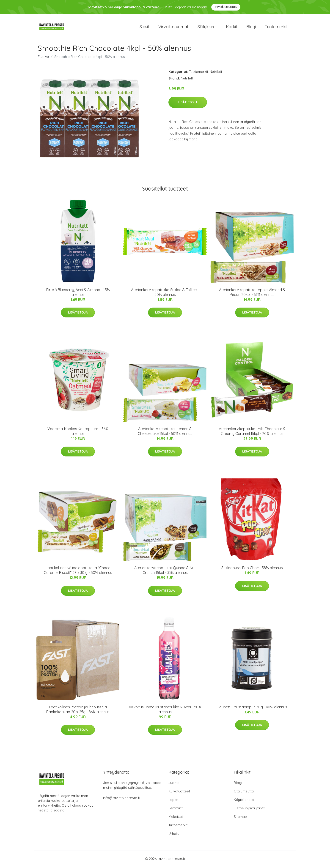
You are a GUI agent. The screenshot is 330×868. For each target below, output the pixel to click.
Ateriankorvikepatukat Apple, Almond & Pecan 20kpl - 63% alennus (252, 293)
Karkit (232, 27)
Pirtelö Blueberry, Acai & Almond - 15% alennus (78, 293)
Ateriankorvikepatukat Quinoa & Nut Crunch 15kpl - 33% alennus (165, 572)
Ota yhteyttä (244, 793)
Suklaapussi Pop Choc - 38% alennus (252, 569)
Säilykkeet (207, 27)
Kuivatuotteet (179, 793)
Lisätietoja (188, 104)
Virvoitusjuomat (173, 27)
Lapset (174, 801)
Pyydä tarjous (226, 7)
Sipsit (144, 27)
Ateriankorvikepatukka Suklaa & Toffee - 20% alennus (165, 293)
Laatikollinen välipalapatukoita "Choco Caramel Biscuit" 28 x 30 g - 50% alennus (78, 572)
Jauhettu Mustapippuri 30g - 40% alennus (252, 708)
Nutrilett (216, 73)
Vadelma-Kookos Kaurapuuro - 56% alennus (78, 433)
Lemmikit (176, 809)
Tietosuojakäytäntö (249, 809)
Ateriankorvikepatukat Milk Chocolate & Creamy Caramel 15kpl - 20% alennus (252, 433)
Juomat (175, 784)
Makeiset (176, 818)
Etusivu (43, 58)
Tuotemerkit (276, 27)
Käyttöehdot (244, 801)
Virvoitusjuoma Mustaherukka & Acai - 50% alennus (165, 711)
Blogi (251, 27)
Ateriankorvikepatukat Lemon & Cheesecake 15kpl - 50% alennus (165, 433)
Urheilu (174, 835)
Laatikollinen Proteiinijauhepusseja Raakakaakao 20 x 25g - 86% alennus (78, 711)
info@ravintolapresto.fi (122, 799)
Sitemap (240, 818)
